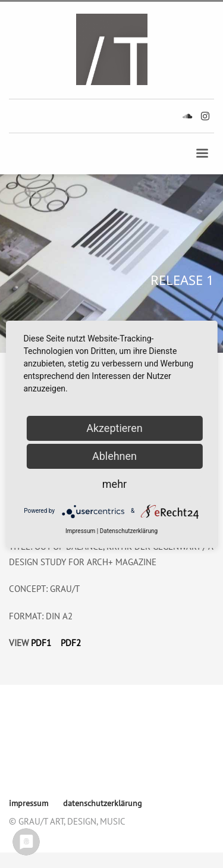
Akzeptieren (114, 428)
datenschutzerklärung (50, 746)
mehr (114, 484)
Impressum (80, 531)
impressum (29, 730)
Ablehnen (114, 456)
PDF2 (71, 643)
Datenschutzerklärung (129, 531)
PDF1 (41, 643)
